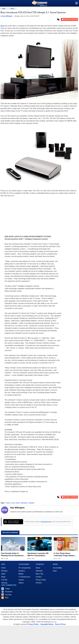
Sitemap (4, 583)
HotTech (39, 583)
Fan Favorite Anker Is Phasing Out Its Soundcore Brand (12, 555)
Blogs (3, 577)
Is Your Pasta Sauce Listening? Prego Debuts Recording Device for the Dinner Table (64, 555)
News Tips (39, 574)
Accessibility (57, 568)
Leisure (21, 580)
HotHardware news (46, 522)
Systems (22, 571)
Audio (8, 503)
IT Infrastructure (24, 577)
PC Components (25, 568)
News (12, 9)
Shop (55, 571)
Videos (21, 583)
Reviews (4, 571)
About (38, 568)
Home (4, 568)
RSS (7, 598)
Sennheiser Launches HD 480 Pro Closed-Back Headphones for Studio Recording (38, 555)
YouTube (8, 595)
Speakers (24, 503)
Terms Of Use (60, 624)
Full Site (4, 580)
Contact (39, 577)
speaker (32, 503)
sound (13, 503)
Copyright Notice (47, 624)
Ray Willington (17, 508)
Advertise (39, 571)
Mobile (21, 574)
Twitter (7, 589)
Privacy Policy (41, 580)
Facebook (9, 592)
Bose (2, 26)
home (4, 9)
